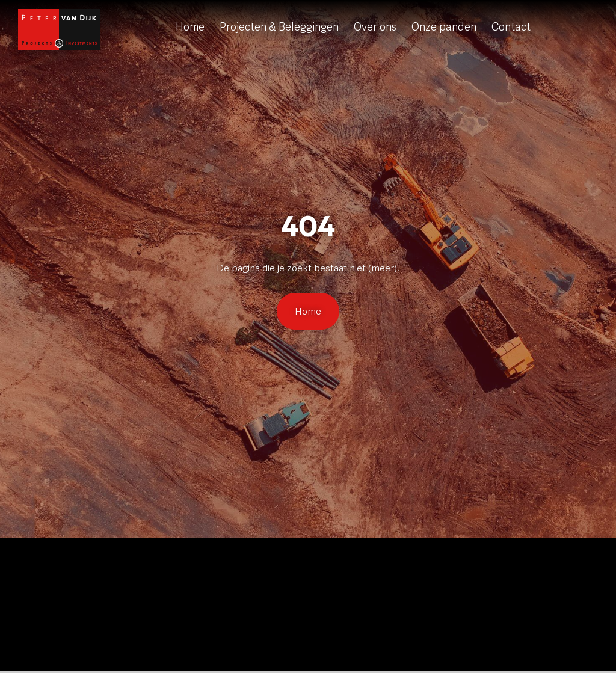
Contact (511, 27)
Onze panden (444, 27)
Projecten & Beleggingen (279, 27)
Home (190, 27)
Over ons (375, 27)
